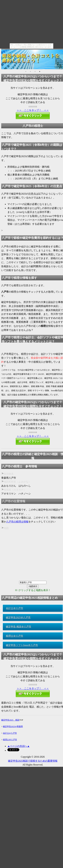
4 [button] (40, 72)
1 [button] (26, 72)
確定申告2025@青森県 (13, 726)
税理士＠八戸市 (15, 636)
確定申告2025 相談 (10, 720)
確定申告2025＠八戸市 (18, 617)
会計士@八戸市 (10, 733)
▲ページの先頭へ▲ (19, 746)
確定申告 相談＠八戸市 (19, 627)
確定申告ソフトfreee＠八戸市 (22, 645)
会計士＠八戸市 (15, 608)
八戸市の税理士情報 (17, 522)
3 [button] (35, 72)
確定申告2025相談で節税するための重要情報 (33, 761)
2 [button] (30, 72)
